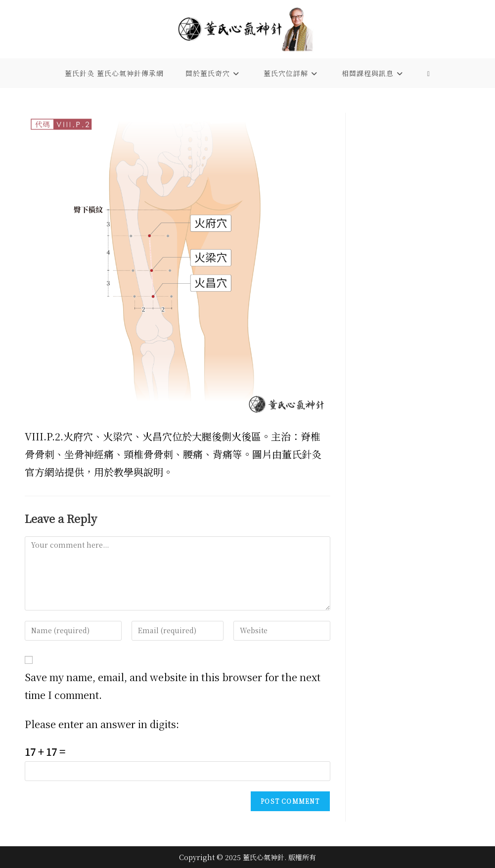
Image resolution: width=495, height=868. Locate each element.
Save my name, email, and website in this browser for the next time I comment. (173, 686)
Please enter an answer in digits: (102, 724)
